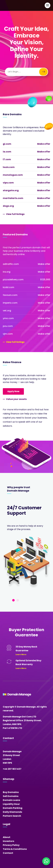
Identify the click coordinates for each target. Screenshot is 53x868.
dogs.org (8, 206)
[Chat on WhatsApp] (46, 861)
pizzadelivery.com (13, 280)
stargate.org (11, 190)
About (7, 837)
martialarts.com (13, 198)
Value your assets (16, 399)
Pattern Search (12, 816)
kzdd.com (8, 287)
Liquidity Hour (11, 804)
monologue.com (13, 175)
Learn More (21, 654)
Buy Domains (11, 792)
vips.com (8, 183)
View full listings (15, 214)
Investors (8, 841)
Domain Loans (11, 800)
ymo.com (8, 318)
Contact (8, 853)
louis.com (9, 167)
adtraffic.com (11, 264)
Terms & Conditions (15, 849)
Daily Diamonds (12, 812)
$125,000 (45, 280)
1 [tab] (13, 600)
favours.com (10, 295)
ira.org (7, 272)
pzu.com (8, 326)
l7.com (7, 159)
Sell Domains (11, 796)
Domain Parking (13, 808)
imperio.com (10, 303)
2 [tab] (18, 600)
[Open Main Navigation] (47, 5)
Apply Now (13, 391)
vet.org (7, 311)
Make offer (44, 144)
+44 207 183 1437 (12, 769)
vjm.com (8, 334)
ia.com (7, 152)
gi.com (7, 144)
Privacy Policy (11, 845)
